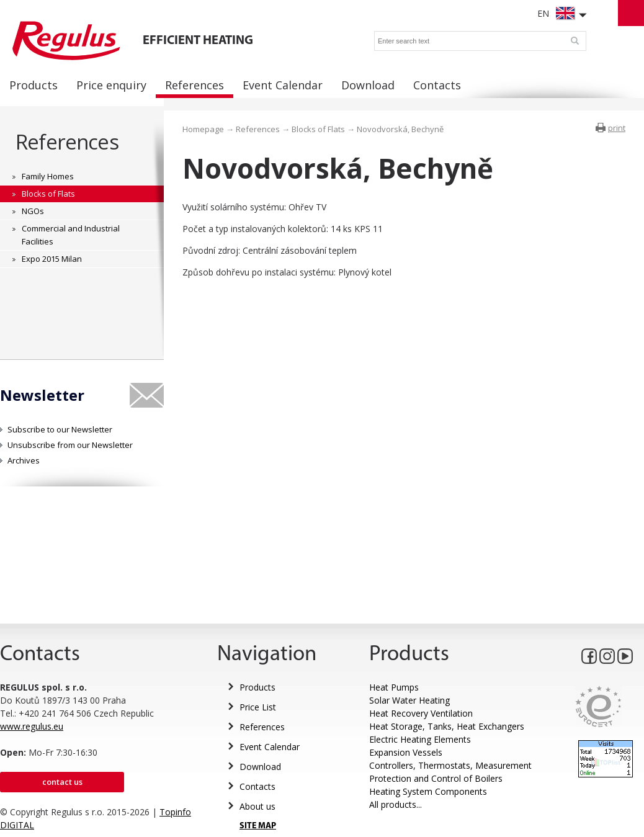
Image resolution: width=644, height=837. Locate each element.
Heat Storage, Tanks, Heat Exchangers (447, 726)
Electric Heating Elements (420, 739)
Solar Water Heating (409, 700)
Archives (24, 460)
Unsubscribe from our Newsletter (70, 445)
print (617, 128)
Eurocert (598, 706)
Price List (258, 707)
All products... (396, 804)
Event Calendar (270, 747)
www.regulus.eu (32, 726)
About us (257, 806)
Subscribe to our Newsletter (60, 429)
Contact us (62, 782)
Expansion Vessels (406, 752)
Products (257, 687)
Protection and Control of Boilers (436, 778)
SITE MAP (258, 826)
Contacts (257, 786)
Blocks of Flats (318, 129)
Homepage (203, 129)
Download (260, 767)
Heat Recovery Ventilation (421, 713)
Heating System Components (428, 791)
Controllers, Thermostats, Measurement (450, 765)
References (67, 142)
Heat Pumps (394, 687)
